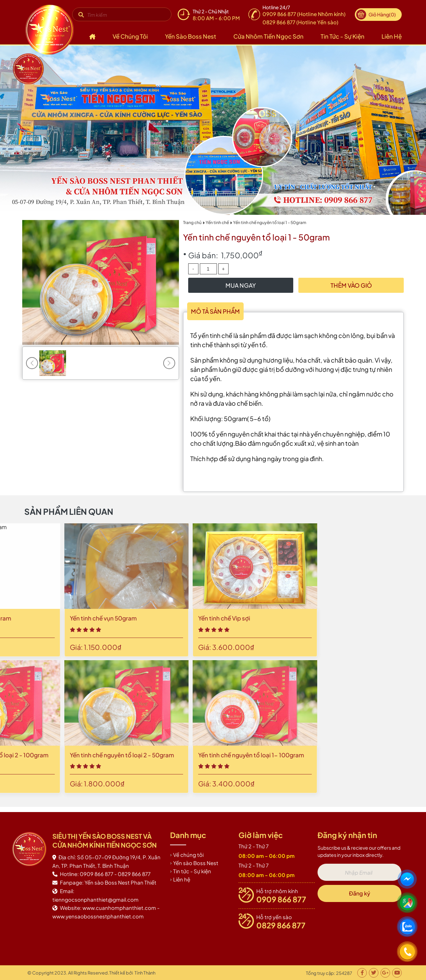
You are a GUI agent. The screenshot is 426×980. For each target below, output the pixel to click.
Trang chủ (192, 223)
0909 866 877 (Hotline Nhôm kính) (304, 14)
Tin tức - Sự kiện (343, 36)
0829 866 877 (281, 925)
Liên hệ (392, 36)
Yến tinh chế (217, 223)
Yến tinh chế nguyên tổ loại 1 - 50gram (270, 223)
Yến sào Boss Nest (191, 36)
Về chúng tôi (130, 36)
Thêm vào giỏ (351, 285)
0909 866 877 (281, 899)
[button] (169, 363)
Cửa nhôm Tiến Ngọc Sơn (268, 36)
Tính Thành (145, 973)
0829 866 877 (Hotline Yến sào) (300, 22)
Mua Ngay (241, 285)
